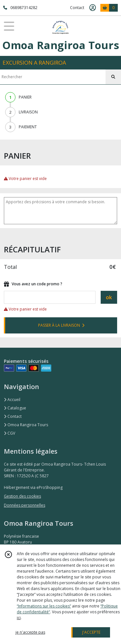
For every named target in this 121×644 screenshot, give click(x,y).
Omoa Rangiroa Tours (26, 425)
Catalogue (15, 408)
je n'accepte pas (30, 632)
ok (109, 297)
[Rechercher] (113, 77)
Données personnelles (25, 505)
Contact (77, 8)
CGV (10, 433)
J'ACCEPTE (91, 632)
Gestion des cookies (22, 496)
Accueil (12, 400)
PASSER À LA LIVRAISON (61, 325)
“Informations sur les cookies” (44, 606)
